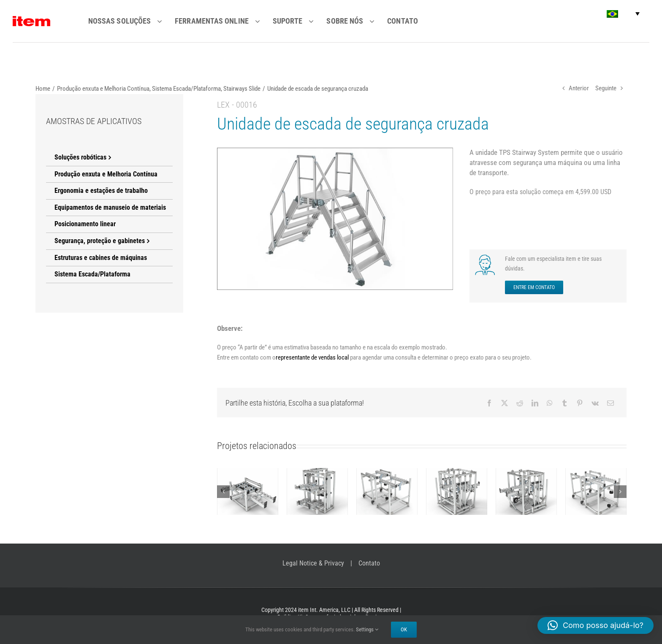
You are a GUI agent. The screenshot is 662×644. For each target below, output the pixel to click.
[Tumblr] (564, 403)
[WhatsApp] (550, 403)
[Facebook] (489, 403)
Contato (369, 563)
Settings (367, 629)
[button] (623, 14)
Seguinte (606, 88)
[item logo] (31, 19)
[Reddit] (520, 403)
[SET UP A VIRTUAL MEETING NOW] (486, 257)
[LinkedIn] (535, 403)
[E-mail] (610, 403)
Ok (404, 629)
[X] (505, 403)
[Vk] (595, 403)
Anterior (579, 88)
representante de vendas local (312, 357)
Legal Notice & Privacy (313, 563)
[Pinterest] (580, 403)
